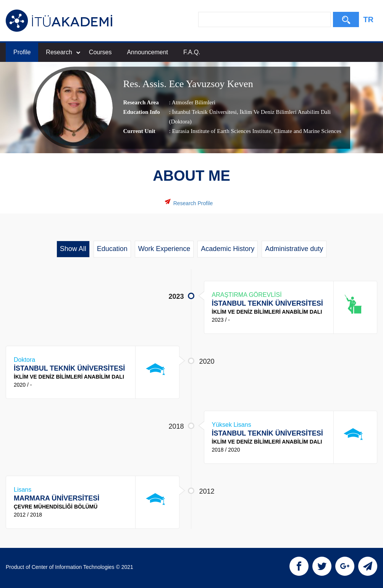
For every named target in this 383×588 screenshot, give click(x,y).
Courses (100, 52)
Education (112, 249)
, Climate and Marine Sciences (306, 131)
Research (63, 52)
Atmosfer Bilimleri (194, 102)
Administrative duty (294, 249)
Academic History (228, 249)
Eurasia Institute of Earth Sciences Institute (221, 131)
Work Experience (164, 249)
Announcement (147, 52)
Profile (22, 52)
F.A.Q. (192, 52)
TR (368, 19)
